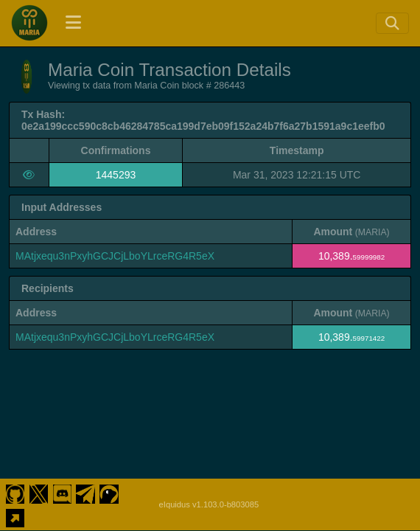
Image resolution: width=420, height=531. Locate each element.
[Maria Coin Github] (15, 493)
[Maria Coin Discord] (62, 493)
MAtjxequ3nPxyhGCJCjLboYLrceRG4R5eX (115, 256)
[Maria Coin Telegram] (86, 493)
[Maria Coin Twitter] (39, 493)
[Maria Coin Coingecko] (109, 493)
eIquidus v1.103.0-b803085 (209, 504)
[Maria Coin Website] (15, 516)
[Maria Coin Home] (29, 23)
